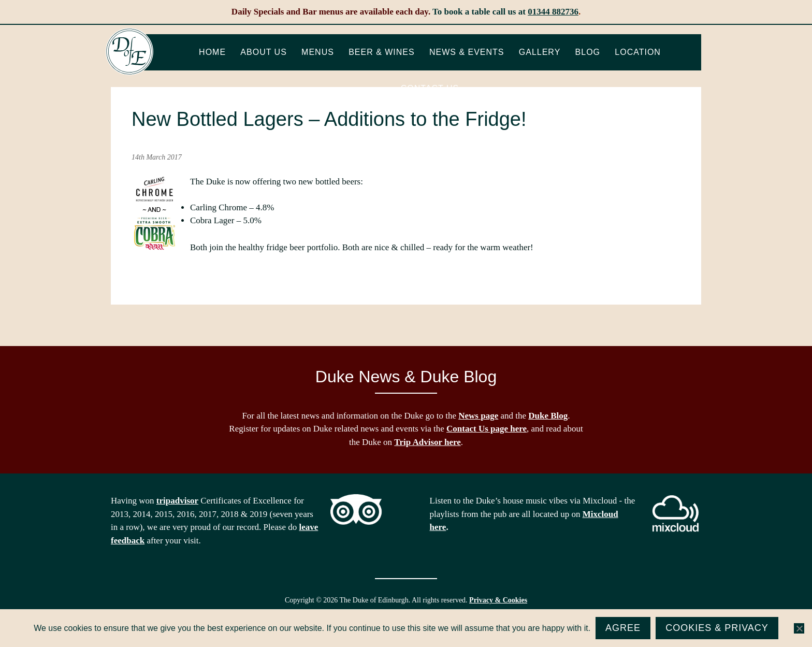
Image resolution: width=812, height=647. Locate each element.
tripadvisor (177, 501)
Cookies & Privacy (717, 628)
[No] (799, 628)
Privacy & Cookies (498, 600)
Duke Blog (548, 416)
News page (478, 416)
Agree (623, 628)
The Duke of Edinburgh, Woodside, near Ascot (129, 52)
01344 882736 (553, 12)
